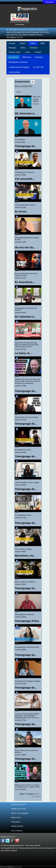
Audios (22, 43)
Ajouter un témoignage (20, 813)
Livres (28, 52)
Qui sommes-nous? (18, 804)
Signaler (36, 104)
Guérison (39, 57)
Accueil (12, 43)
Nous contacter (17, 831)
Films (23, 48)
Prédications (16, 822)
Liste (33, 82)
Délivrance (27, 57)
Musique (12, 48)
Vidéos (33, 43)
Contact (38, 52)
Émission (34, 48)
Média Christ (16, 817)
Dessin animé (15, 52)
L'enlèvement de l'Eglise (19, 67)
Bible (43, 43)
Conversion (13, 57)
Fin (33, 796)
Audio (18, 92)
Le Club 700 (38, 67)
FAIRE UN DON (17, 826)
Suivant (38, 796)
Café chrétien (14, 72)
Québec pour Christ (18, 809)
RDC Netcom (18, 867)
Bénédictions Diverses (18, 62)
